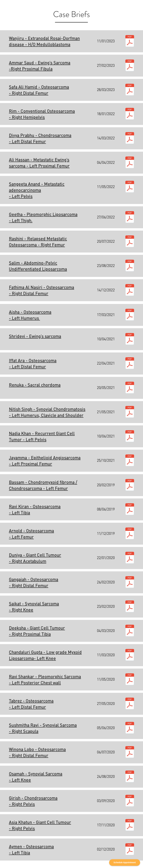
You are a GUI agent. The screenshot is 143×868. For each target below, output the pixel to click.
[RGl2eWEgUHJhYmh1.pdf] (130, 138)
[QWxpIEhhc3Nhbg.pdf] (130, 163)
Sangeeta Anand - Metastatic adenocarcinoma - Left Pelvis (37, 190)
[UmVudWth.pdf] (130, 388)
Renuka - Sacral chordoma (35, 385)
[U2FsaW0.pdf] (130, 266)
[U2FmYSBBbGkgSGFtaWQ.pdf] (130, 90)
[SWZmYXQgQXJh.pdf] (130, 364)
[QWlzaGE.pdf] (130, 315)
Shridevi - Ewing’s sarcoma (35, 336)
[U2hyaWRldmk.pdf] (130, 339)
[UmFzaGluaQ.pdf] (130, 242)
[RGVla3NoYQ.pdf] (130, 631)
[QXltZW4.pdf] (130, 850)
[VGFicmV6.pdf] (130, 704)
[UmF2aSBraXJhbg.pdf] (130, 510)
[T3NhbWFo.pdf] (130, 777)
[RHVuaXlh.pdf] (130, 558)
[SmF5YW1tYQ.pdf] (130, 461)
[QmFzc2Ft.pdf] (130, 485)
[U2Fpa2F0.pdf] (130, 607)
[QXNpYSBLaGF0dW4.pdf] (130, 825)
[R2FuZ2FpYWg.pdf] (130, 582)
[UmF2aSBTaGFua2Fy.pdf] (130, 680)
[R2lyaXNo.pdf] (130, 801)
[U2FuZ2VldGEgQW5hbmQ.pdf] (130, 187)
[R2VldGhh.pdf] (130, 217)
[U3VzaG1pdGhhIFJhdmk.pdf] (130, 728)
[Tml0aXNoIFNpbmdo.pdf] (130, 412)
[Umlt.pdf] (130, 114)
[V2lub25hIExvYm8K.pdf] (130, 752)
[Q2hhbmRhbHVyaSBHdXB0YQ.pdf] (130, 655)
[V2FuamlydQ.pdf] (130, 41)
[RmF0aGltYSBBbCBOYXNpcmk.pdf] (130, 290)
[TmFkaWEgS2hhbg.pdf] (130, 436)
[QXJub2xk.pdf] (130, 534)
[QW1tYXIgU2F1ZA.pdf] (130, 66)
